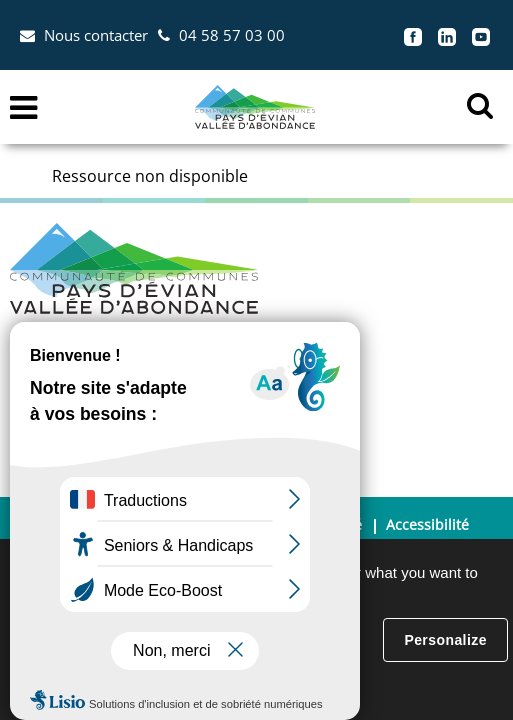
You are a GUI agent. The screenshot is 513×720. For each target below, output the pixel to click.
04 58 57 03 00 (232, 35)
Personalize (445, 640)
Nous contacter (96, 35)
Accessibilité (427, 524)
